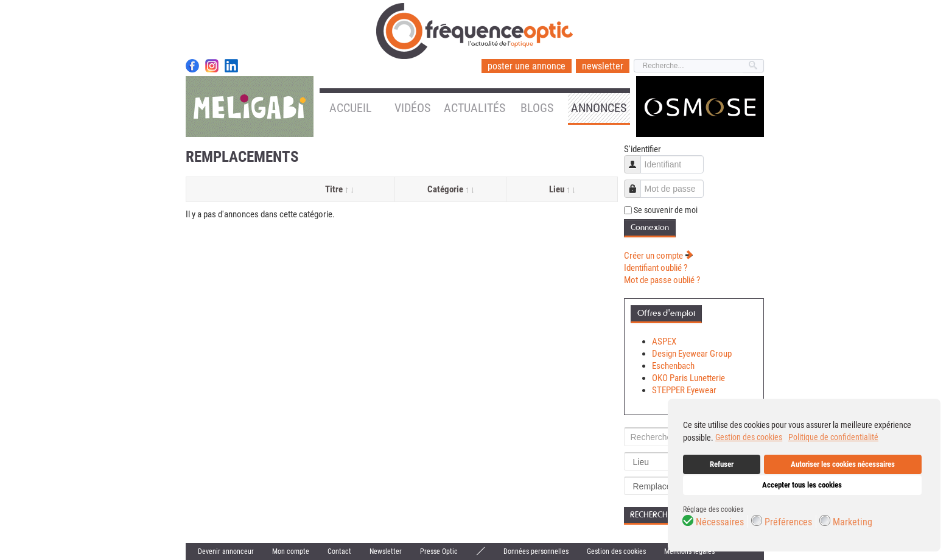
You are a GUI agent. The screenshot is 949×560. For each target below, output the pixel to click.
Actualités (475, 108)
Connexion (650, 227)
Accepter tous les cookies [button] (802, 485)
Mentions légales (689, 551)
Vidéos (412, 108)
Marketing (853, 522)
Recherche (651, 515)
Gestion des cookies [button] (749, 437)
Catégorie (450, 189)
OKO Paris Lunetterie (688, 378)
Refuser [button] (722, 464)
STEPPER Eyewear (684, 390)
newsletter (603, 66)
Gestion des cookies (616, 551)
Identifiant (637, 159)
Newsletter (386, 551)
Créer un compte (659, 256)
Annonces (599, 108)
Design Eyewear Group (692, 354)
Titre (339, 189)
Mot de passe (637, 183)
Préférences (788, 522)
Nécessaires (720, 522)
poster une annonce (527, 66)
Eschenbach (673, 366)
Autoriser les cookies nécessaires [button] (843, 464)
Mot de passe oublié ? (662, 280)
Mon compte (291, 551)
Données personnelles (536, 551)
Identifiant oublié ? (656, 268)
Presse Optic (439, 551)
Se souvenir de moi (666, 210)
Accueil (351, 108)
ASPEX (664, 341)
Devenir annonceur (226, 551)
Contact (339, 551)
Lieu (562, 189)
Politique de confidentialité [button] (833, 437)
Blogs (537, 108)
